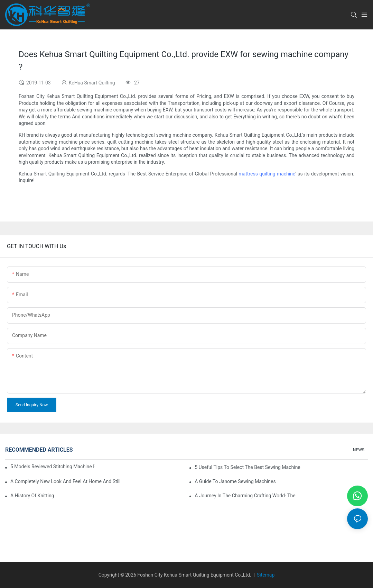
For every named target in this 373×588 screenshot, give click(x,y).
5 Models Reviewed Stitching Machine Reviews (52, 467)
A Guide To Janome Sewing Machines (235, 481)
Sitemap (266, 575)
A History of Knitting (32, 496)
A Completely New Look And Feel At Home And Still (66, 481)
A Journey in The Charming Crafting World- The (245, 496)
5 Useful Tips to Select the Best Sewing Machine (248, 467)
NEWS (359, 450)
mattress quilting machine (267, 174)
